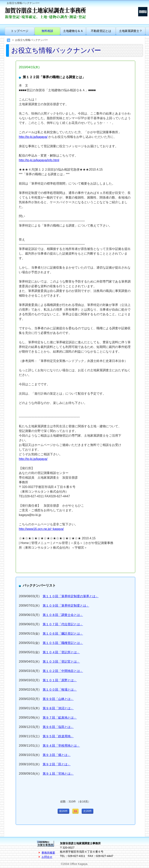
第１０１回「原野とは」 (60, 680)
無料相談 (47, 31)
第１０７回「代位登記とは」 (63, 624)
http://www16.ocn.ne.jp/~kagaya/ (41, 529)
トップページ (20, 31)
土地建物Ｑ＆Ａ (73, 31)
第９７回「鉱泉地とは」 (60, 718)
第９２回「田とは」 (57, 764)
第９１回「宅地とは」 (58, 774)
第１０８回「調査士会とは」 (63, 615)
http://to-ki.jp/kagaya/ (33, 137)
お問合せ (47, 857)
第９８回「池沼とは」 (58, 708)
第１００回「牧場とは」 (60, 690)
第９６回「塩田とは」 (58, 727)
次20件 (87, 811)
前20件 (63, 811)
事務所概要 (48, 853)
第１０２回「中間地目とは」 (63, 671)
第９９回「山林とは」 (58, 699)
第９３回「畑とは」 (57, 755)
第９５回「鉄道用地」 (58, 736)
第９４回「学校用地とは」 (61, 746)
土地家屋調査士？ (131, 31)
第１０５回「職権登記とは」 (63, 643)
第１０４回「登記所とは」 (61, 652)
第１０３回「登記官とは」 (61, 662)
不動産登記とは (101, 31)
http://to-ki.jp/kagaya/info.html (39, 160)
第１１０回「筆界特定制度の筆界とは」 (71, 596)
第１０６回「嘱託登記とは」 (63, 634)
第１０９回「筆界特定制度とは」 (66, 606)
